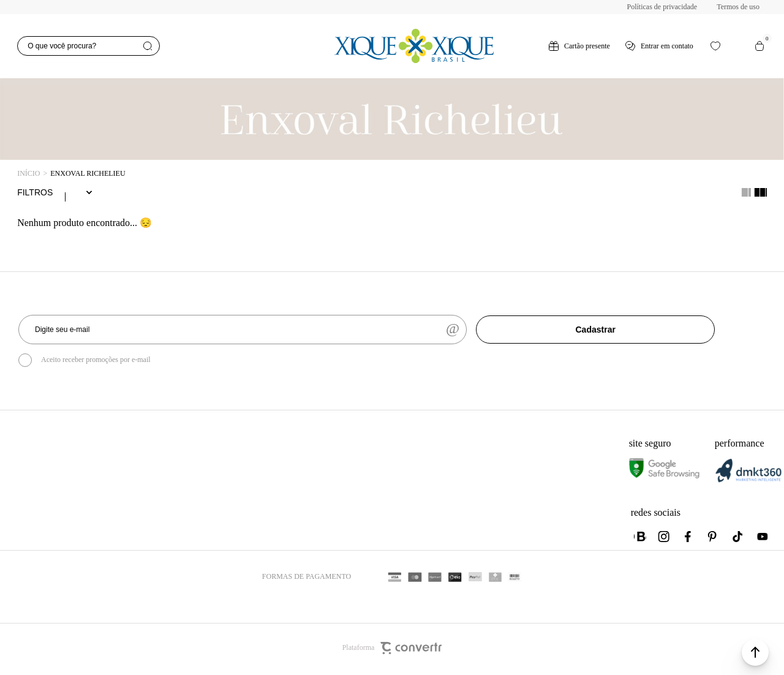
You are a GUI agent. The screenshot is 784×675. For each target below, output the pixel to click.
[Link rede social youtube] (763, 539)
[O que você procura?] (89, 46)
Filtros (35, 194)
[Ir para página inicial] (28, 174)
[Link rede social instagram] (665, 539)
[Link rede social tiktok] (738, 539)
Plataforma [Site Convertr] (392, 650)
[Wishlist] (715, 46)
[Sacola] (759, 46)
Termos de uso (738, 7)
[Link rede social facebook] (689, 539)
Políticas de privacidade (662, 7)
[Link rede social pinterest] (714, 539)
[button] (755, 652)
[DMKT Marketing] (749, 482)
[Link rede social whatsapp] (640, 539)
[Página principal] (413, 46)
